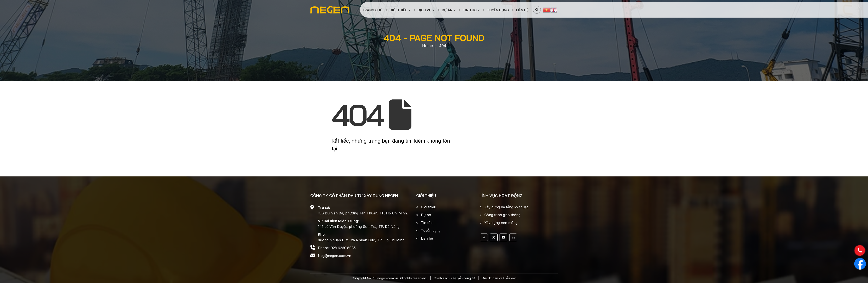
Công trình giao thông (502, 215)
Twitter (494, 237)
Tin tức (470, 10)
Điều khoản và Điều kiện (499, 278)
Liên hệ (522, 10)
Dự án (447, 10)
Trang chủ (372, 10)
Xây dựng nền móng (501, 223)
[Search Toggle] (537, 10)
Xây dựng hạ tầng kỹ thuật (506, 207)
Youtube (503, 237)
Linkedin (513, 237)
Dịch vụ (425, 10)
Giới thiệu (398, 10)
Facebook (484, 237)
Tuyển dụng (498, 10)
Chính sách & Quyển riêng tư (454, 278)
